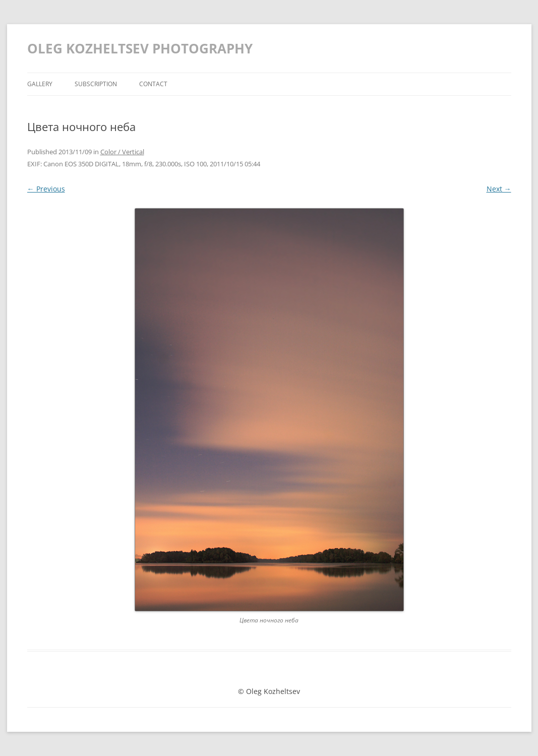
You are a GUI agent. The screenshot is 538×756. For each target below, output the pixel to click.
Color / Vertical (122, 152)
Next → (499, 189)
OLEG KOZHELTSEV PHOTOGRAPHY (140, 48)
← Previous (46, 189)
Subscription (96, 84)
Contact (153, 84)
